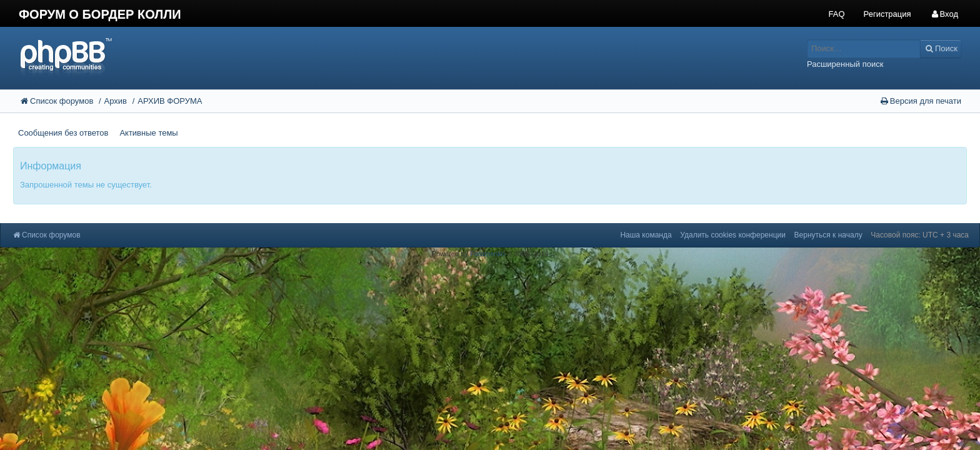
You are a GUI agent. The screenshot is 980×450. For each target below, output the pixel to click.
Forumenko (487, 254)
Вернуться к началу (828, 235)
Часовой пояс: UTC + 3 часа (920, 235)
